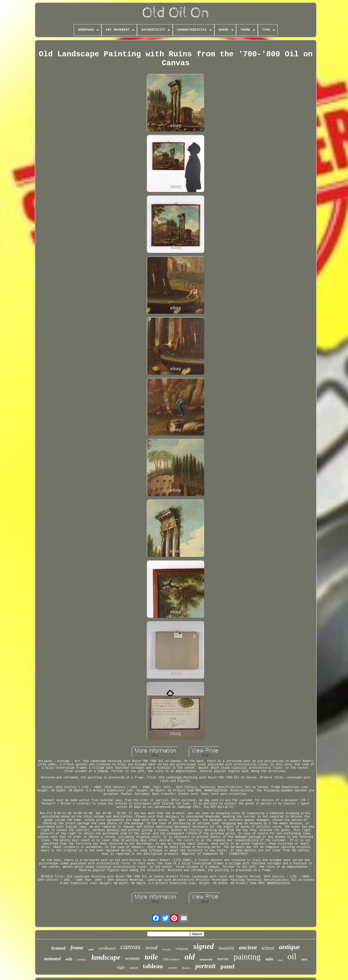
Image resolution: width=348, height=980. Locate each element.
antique (289, 947)
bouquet (166, 949)
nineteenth (206, 959)
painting (247, 957)
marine (223, 959)
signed (203, 946)
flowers (186, 968)
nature (134, 968)
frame (77, 948)
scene (172, 968)
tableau (153, 966)
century (82, 959)
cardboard (107, 948)
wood (151, 948)
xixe (304, 959)
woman (133, 958)
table (269, 959)
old (190, 957)
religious (182, 949)
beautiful (226, 948)
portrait (205, 966)
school (268, 948)
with (69, 959)
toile (151, 957)
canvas (130, 947)
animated (52, 959)
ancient (248, 947)
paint (91, 949)
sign (121, 967)
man (280, 960)
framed (58, 948)
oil (292, 956)
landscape (106, 957)
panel (227, 966)
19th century (171, 959)
